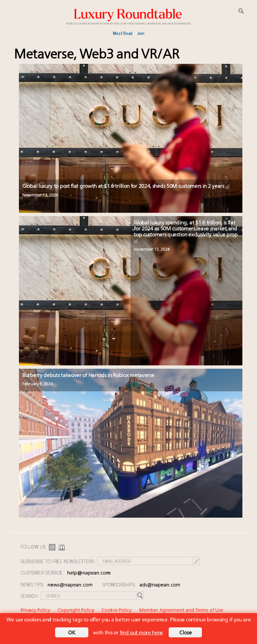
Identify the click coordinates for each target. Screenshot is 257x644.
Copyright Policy (76, 611)
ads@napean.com (160, 585)
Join (141, 33)
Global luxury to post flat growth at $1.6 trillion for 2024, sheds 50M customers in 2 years (126, 187)
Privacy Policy (35, 611)
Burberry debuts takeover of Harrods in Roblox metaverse (88, 376)
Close (186, 633)
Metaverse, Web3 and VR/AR (97, 55)
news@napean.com (70, 585)
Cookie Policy (117, 611)
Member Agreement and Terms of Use (181, 611)
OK (72, 633)
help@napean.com (89, 573)
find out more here (141, 633)
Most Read (123, 33)
